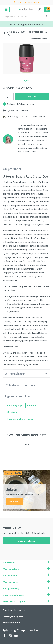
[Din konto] (40, 10)
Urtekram (12, 412)
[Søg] (47, 16)
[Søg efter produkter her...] (23, 16)
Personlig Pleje (15, 405)
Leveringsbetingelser (13, 616)
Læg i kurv (32, 97)
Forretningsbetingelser (14, 610)
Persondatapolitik (12, 622)
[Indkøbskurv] (47, 10)
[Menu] (6, 10)
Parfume (32, 405)
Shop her (15, 502)
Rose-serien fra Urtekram (21, 419)
